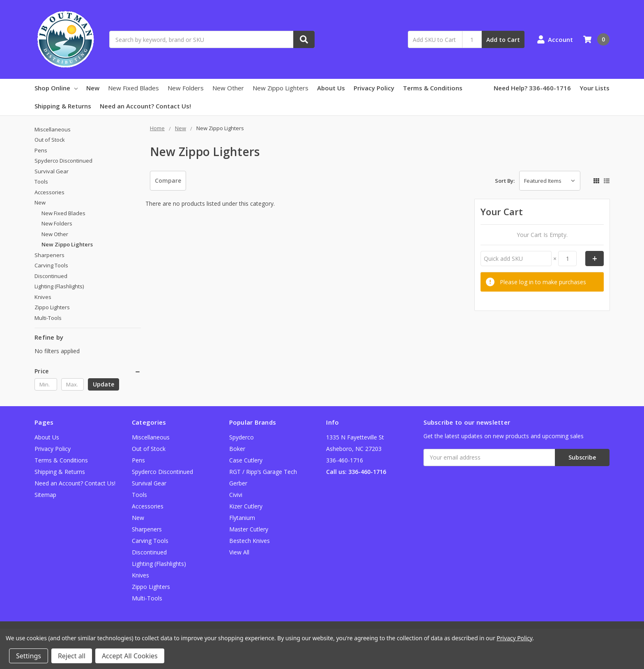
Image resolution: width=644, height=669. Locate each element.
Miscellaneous (53, 129)
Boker (237, 449)
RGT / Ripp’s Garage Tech (263, 472)
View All (239, 552)
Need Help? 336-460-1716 (532, 88)
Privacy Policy (374, 88)
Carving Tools (51, 265)
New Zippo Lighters (281, 88)
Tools (41, 182)
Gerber (238, 483)
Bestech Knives (250, 541)
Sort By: (505, 181)
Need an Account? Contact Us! (145, 106)
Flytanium (242, 518)
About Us (331, 88)
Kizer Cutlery (246, 506)
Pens (41, 150)
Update (103, 384)
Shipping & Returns (63, 106)
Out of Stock (50, 140)
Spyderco (241, 437)
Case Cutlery (246, 460)
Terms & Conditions (433, 88)
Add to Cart (503, 40)
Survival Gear (52, 171)
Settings (29, 656)
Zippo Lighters (52, 307)
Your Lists (595, 88)
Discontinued (51, 276)
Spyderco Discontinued (63, 161)
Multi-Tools (48, 318)
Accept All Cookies (130, 656)
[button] (88, 371)
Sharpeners (49, 255)
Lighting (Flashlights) (59, 286)
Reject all (72, 656)
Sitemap (45, 495)
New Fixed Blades (133, 88)
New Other (228, 88)
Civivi (236, 495)
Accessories (49, 192)
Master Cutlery (249, 529)
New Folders (186, 88)
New (93, 88)
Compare (168, 180)
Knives (43, 297)
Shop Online (56, 88)
